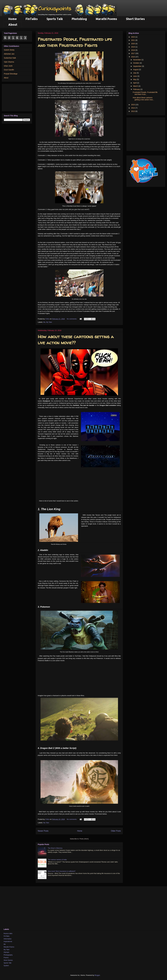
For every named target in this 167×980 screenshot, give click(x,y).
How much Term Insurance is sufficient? (62, 871)
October (136, 63)
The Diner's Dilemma (55, 848)
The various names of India (57, 860)
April (135, 83)
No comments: (72, 319)
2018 (133, 50)
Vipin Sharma (9, 62)
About (13, 25)
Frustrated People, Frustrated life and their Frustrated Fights (75, 42)
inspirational (8, 941)
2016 (133, 57)
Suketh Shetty (9, 50)
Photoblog (79, 19)
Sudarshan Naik (10, 58)
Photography (8, 955)
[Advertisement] (79, 487)
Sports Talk (55, 19)
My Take (49, 322)
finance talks (8, 933)
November (137, 60)
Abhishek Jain (9, 54)
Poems (6, 958)
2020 (133, 44)
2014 (133, 108)
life (44, 322)
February (137, 89)
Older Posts (116, 831)
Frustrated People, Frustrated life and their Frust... (145, 93)
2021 (133, 40)
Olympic (6, 952)
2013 (133, 111)
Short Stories (135, 19)
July (135, 73)
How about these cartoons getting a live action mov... (143, 99)
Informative (8, 939)
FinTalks (32, 19)
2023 (133, 37)
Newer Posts (43, 831)
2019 (133, 47)
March (136, 86)
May (135, 79)
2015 (133, 105)
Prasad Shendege (11, 74)
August (136, 69)
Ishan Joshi (8, 66)
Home (12, 19)
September (137, 66)
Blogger (97, 975)
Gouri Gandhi (9, 70)
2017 (133, 53)
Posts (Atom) (84, 839)
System (6, 966)
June (135, 76)
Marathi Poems (106, 19)
